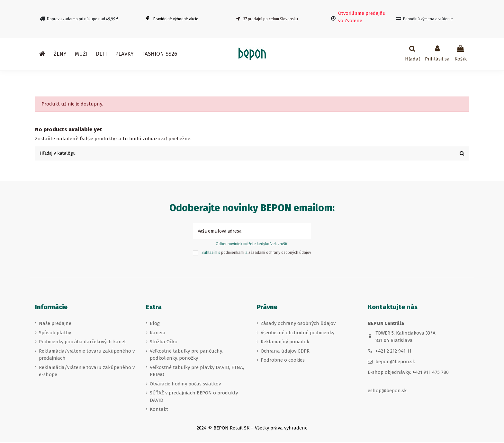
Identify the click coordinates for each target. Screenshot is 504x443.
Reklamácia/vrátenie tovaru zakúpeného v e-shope (87, 372)
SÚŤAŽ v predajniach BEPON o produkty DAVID (194, 398)
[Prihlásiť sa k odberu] (304, 232)
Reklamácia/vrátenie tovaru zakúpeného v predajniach (87, 356)
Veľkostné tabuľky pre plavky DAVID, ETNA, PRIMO (197, 372)
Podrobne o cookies (283, 361)
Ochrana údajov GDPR (285, 352)
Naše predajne (55, 325)
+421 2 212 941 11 (393, 352)
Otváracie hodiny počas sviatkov (185, 385)
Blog (155, 325)
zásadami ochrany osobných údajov (280, 254)
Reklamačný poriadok (285, 343)
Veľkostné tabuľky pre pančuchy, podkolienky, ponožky (186, 356)
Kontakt (159, 411)
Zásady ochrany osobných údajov (298, 325)
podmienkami (233, 254)
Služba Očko (164, 343)
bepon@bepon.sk (395, 363)
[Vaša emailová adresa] (245, 232)
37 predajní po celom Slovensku (271, 19)
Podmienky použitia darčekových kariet (82, 343)
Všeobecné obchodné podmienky (297, 334)
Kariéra (158, 334)
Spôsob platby (55, 334)
